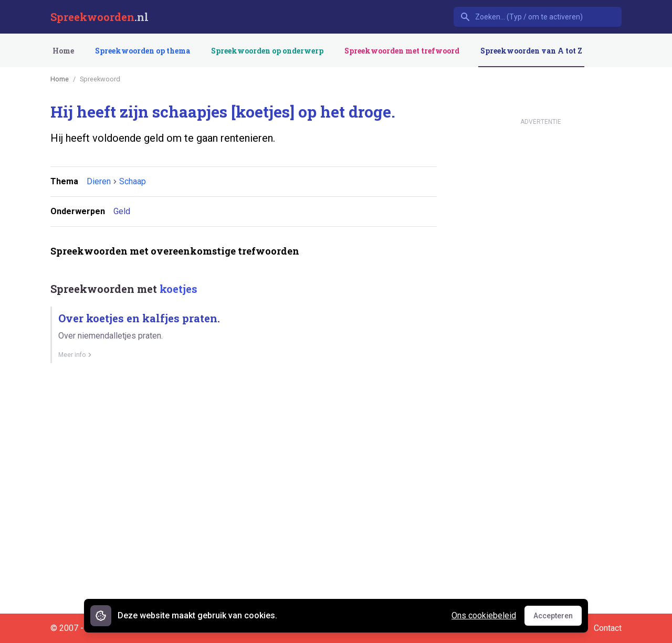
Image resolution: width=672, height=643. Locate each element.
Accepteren (558, 618)
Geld (122, 211)
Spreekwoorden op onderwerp (267, 51)
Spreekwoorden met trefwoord (402, 51)
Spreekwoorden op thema (143, 51)
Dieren (99, 181)
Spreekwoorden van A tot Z (531, 51)
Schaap (133, 181)
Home (63, 51)
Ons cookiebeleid (484, 615)
